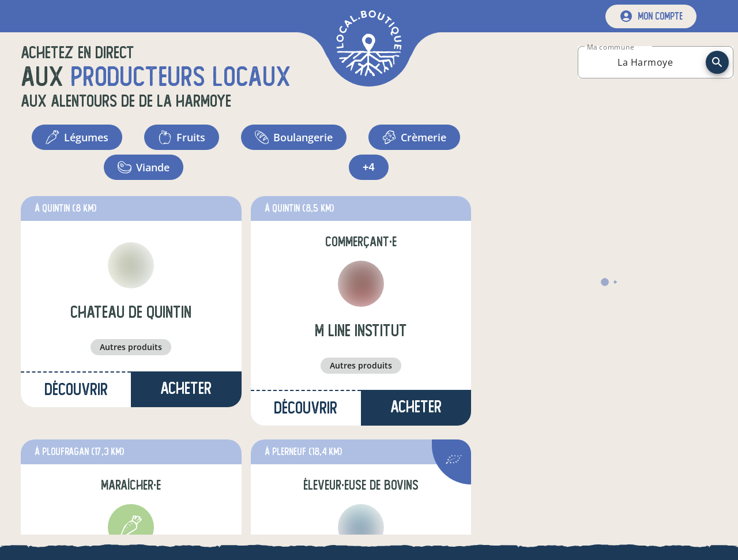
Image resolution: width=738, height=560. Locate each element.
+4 (369, 167)
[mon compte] (651, 16)
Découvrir (76, 390)
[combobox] (645, 62)
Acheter (186, 388)
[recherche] (717, 62)
